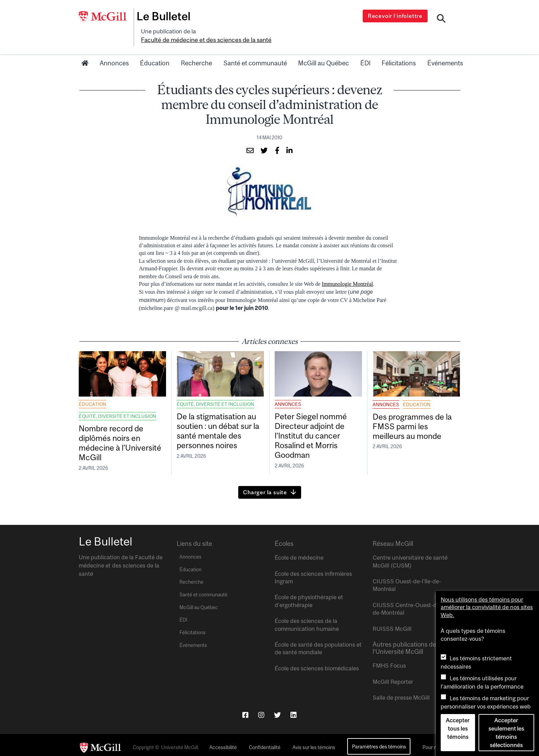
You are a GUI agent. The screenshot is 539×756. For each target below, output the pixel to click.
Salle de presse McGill (401, 692)
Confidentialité (265, 742)
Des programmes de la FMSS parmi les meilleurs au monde (414, 418)
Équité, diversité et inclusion (117, 406)
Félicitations (399, 53)
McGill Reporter (393, 677)
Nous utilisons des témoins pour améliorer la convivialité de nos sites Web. (487, 607)
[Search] (442, 18)
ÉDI (365, 53)
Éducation (155, 53)
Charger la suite (265, 487)
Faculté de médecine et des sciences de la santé (260, 30)
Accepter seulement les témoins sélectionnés (506, 733)
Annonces (114, 53)
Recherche (196, 53)
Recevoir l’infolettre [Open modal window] (397, 16)
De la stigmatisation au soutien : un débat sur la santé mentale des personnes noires (220, 423)
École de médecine (299, 553)
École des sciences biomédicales (317, 663)
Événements (445, 53)
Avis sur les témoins (314, 742)
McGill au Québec (323, 53)
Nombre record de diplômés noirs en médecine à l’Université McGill (116, 435)
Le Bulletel (168, 16)
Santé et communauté (255, 53)
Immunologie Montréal (347, 274)
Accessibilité (223, 742)
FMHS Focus (389, 661)
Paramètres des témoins (379, 741)
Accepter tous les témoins (458, 728)
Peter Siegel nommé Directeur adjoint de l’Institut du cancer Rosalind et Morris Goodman (316, 429)
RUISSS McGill (392, 624)
